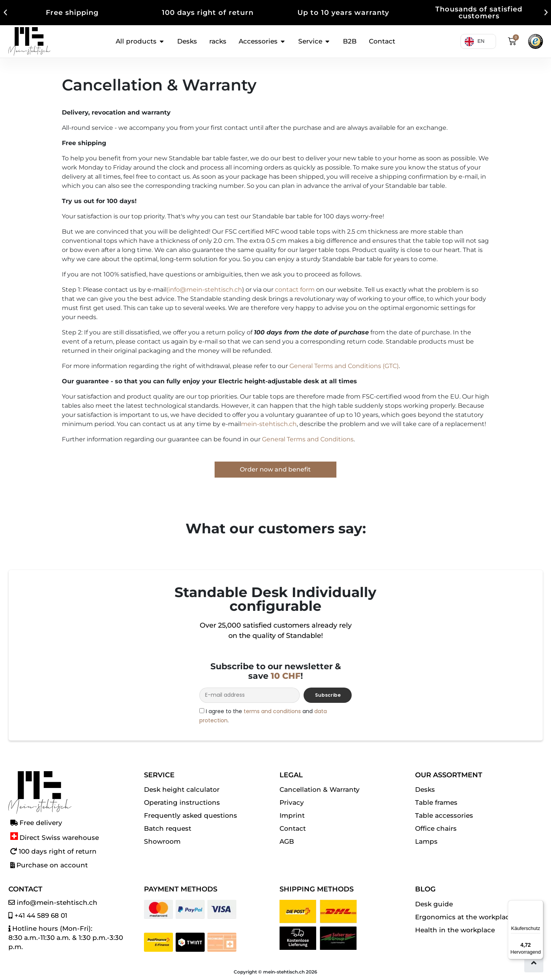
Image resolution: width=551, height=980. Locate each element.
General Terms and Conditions (308, 439)
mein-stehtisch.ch (269, 424)
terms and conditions (272, 711)
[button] (5, 13)
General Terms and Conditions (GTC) (344, 366)
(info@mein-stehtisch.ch (204, 290)
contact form (295, 290)
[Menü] (539, 905)
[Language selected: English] (474, 41)
